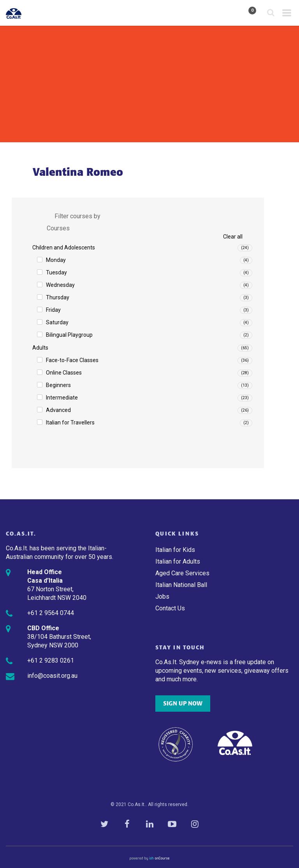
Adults (40, 348)
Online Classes (64, 373)
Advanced (58, 410)
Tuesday (56, 272)
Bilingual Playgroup (69, 335)
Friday (53, 310)
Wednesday (60, 285)
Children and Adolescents (64, 247)
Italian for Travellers (70, 423)
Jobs (162, 597)
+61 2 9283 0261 (51, 660)
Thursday (58, 297)
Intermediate (62, 398)
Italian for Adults (178, 561)
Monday (56, 260)
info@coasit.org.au (52, 676)
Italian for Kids (175, 550)
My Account (230, 13)
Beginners (58, 385)
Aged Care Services (182, 573)
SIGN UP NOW (183, 704)
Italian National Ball (181, 585)
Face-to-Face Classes (72, 360)
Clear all (233, 237)
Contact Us (170, 608)
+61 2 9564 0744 (51, 613)
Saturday (57, 322)
